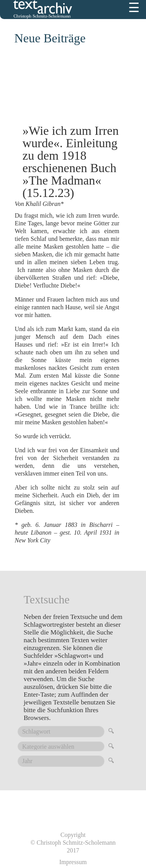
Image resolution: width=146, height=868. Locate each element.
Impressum (73, 862)
